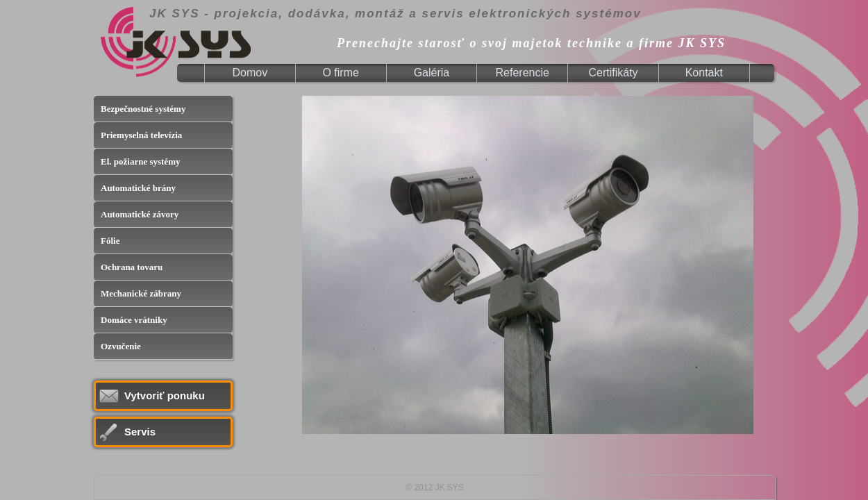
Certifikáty (613, 73)
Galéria (432, 73)
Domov (250, 73)
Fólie (110, 241)
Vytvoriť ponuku (165, 395)
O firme (340, 73)
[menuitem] (250, 73)
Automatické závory (140, 214)
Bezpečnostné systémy (143, 109)
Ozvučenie (121, 346)
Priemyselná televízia (141, 135)
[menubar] (477, 73)
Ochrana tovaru (132, 267)
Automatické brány (138, 188)
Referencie (523, 73)
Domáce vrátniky (134, 320)
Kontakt (704, 73)
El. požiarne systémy (140, 161)
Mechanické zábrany (141, 293)
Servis (140, 432)
